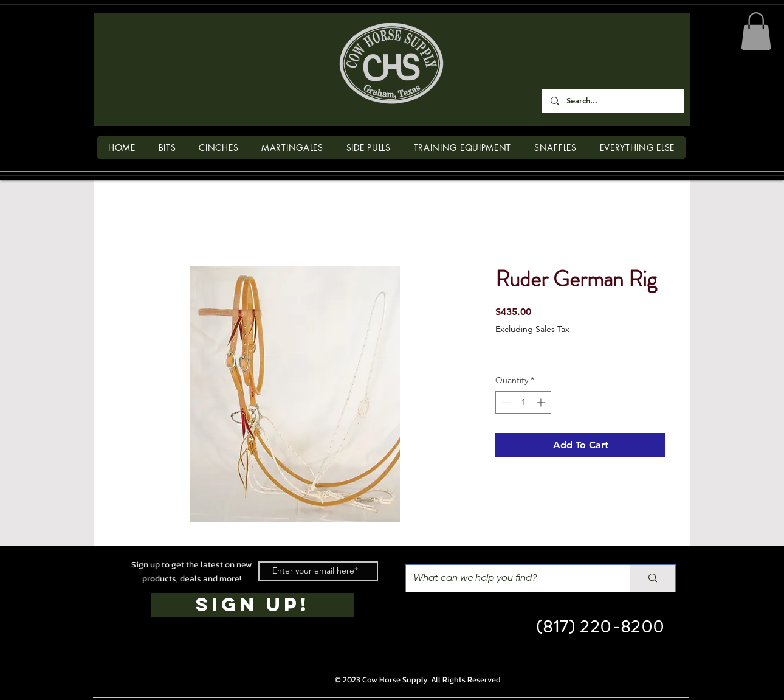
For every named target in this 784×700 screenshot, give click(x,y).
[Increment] (542, 402)
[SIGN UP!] (253, 605)
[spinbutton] (523, 402)
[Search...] (612, 101)
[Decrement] (505, 402)
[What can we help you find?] (509, 578)
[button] (756, 31)
